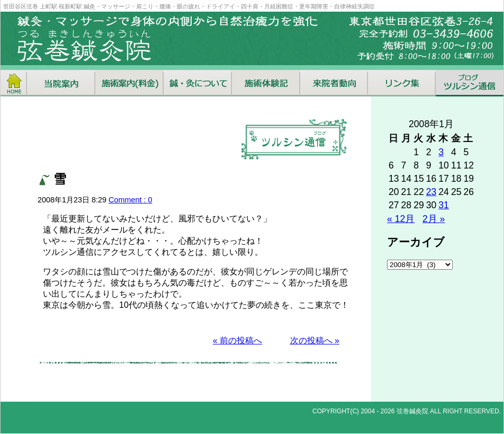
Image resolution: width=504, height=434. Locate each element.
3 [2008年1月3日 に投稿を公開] (441, 152)
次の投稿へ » (315, 340)
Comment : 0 (130, 200)
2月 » (434, 219)
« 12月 (401, 219)
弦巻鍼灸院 (412, 411)
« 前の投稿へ (237, 340)
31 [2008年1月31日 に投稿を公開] (444, 205)
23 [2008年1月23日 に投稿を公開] (431, 192)
